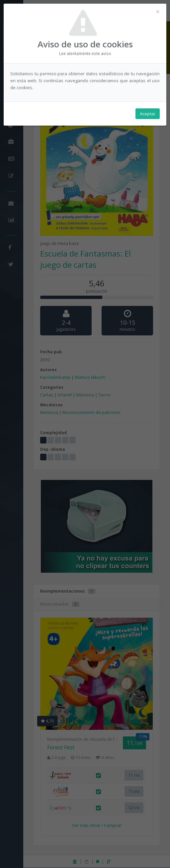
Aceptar (148, 114)
